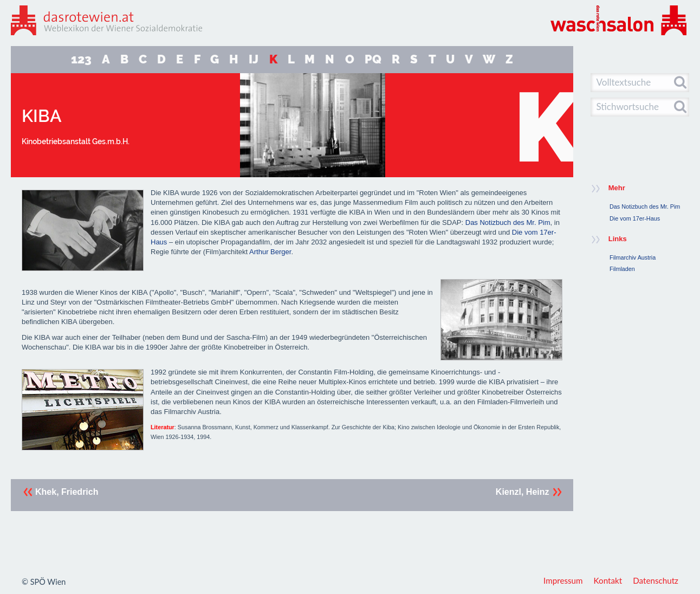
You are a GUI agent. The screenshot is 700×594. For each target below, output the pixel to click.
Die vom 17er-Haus (635, 218)
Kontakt (608, 580)
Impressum (563, 580)
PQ (373, 59)
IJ (254, 59)
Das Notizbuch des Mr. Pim (508, 222)
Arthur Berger (270, 252)
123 (81, 59)
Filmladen (622, 269)
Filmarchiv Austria (633, 257)
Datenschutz (656, 580)
